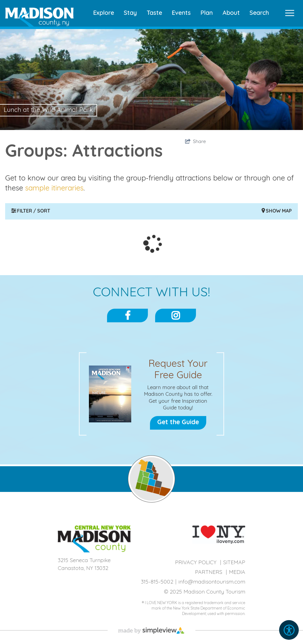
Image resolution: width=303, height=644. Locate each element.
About (231, 13)
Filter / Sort (31, 211)
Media (237, 572)
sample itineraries (54, 189)
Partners (209, 572)
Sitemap (234, 563)
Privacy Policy (196, 563)
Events (181, 13)
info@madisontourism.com (212, 582)
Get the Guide (178, 423)
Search (259, 13)
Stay (130, 13)
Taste (154, 13)
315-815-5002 (157, 582)
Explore (104, 13)
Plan (207, 13)
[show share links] (195, 142)
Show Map (277, 211)
